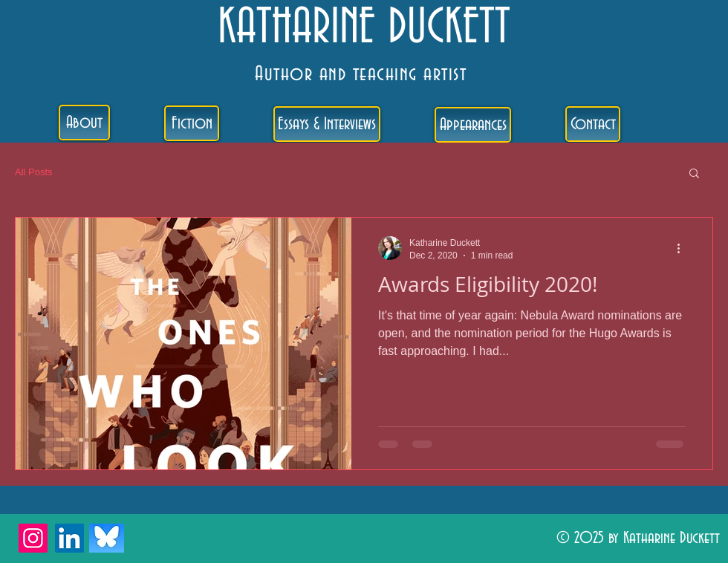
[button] (694, 174)
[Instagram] (33, 538)
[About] (84, 123)
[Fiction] (192, 123)
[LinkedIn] (69, 538)
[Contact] (593, 124)
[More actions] (683, 248)
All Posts (34, 172)
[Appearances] (473, 125)
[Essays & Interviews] (327, 124)
